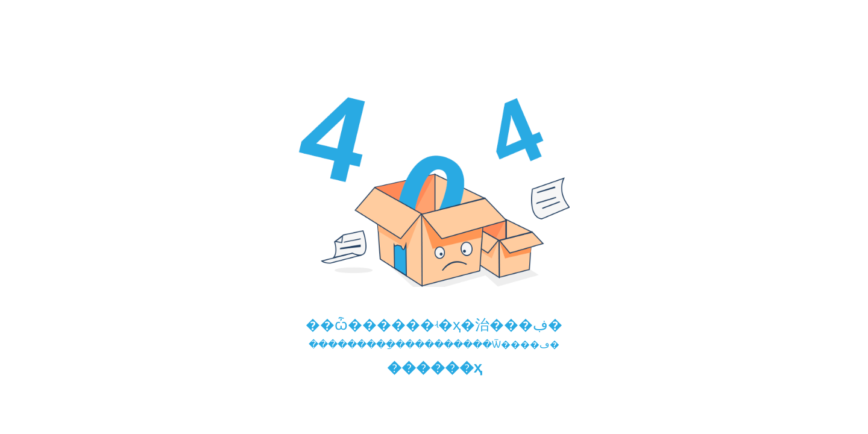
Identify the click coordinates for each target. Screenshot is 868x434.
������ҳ (434, 367)
